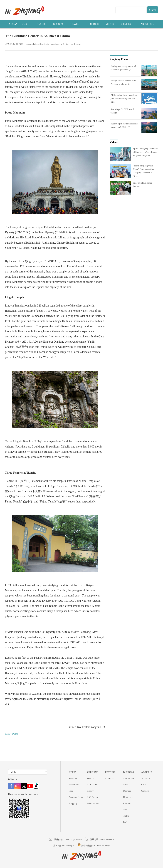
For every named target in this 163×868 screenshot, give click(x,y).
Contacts (145, 791)
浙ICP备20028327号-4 (64, 846)
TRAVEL (76, 24)
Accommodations (77, 797)
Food (71, 791)
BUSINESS (58, 24)
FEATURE (41, 24)
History (90, 791)
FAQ (125, 822)
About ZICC (147, 778)
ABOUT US (148, 24)
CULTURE (94, 24)
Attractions (74, 785)
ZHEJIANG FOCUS (19, 24)
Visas (126, 785)
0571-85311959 (107, 840)
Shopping (73, 803)
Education (128, 803)
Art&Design (92, 797)
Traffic (126, 816)
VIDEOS (110, 24)
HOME (72, 772)
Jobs (125, 810)
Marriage (127, 791)
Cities (144, 785)
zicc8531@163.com (74, 840)
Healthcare (128, 797)
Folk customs (93, 803)
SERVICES (127, 24)
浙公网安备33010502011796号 (94, 846)
